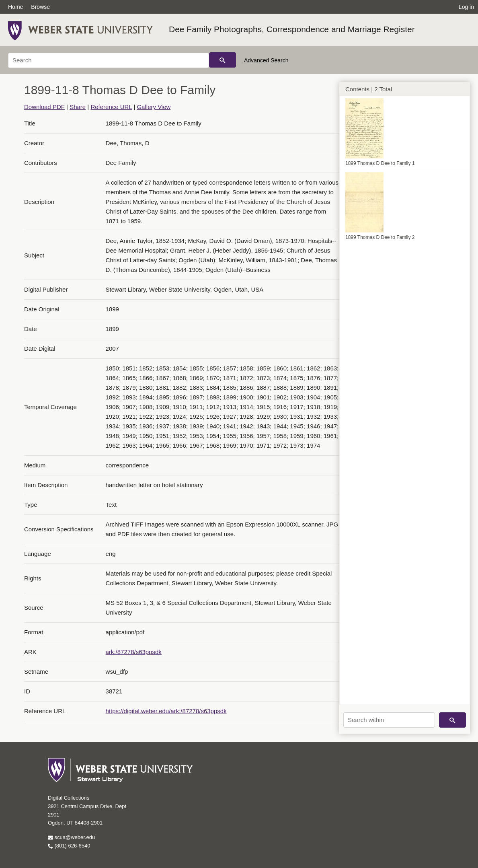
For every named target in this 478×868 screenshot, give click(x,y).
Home (15, 7)
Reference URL (111, 107)
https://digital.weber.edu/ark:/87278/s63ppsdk (166, 711)
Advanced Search (266, 60)
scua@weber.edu (71, 837)
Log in (466, 7)
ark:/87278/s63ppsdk (134, 652)
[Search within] (389, 720)
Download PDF (44, 107)
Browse (40, 7)
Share (78, 107)
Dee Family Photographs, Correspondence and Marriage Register (292, 29)
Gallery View (154, 107)
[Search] (109, 60)
